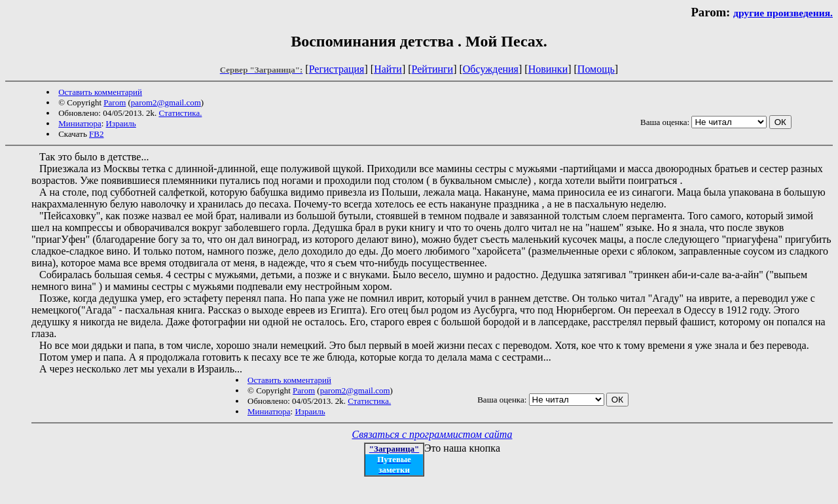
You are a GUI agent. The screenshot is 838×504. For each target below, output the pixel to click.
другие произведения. (783, 13)
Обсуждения (491, 69)
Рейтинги (433, 69)
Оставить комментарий (100, 92)
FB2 (96, 134)
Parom (115, 102)
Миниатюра (80, 123)
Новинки (548, 69)
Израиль (121, 123)
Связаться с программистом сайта (432, 434)
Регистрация (337, 69)
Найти (388, 69)
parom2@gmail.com (166, 102)
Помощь (596, 69)
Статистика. (180, 113)
